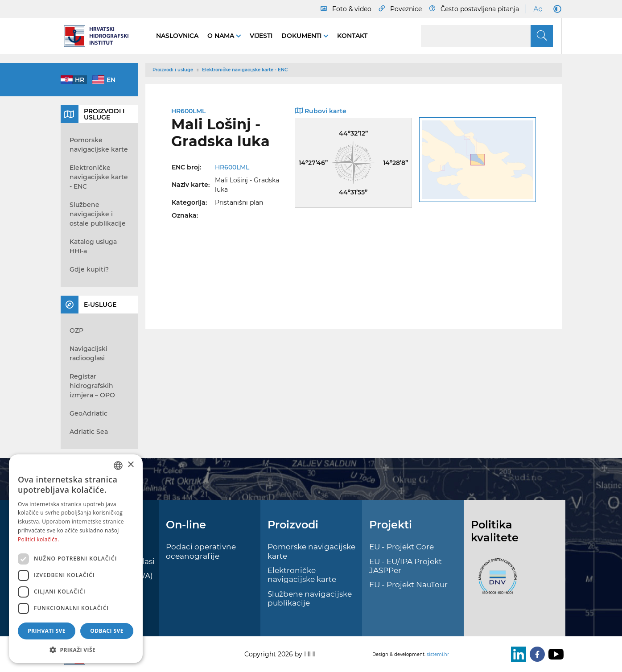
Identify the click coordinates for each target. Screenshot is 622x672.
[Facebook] (535, 654)
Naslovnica (177, 36)
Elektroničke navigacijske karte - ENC (245, 70)
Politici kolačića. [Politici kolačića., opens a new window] (39, 539)
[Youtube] (554, 654)
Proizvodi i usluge (173, 70)
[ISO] (495, 581)
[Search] (487, 36)
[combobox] (118, 466)
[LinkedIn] (517, 654)
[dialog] (76, 559)
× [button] (130, 465)
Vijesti (261, 36)
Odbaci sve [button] (107, 631)
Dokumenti (302, 36)
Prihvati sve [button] (47, 631)
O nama (222, 36)
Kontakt (352, 36)
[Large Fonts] (538, 9)
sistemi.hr (438, 654)
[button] (76, 650)
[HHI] (99, 36)
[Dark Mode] (556, 9)
